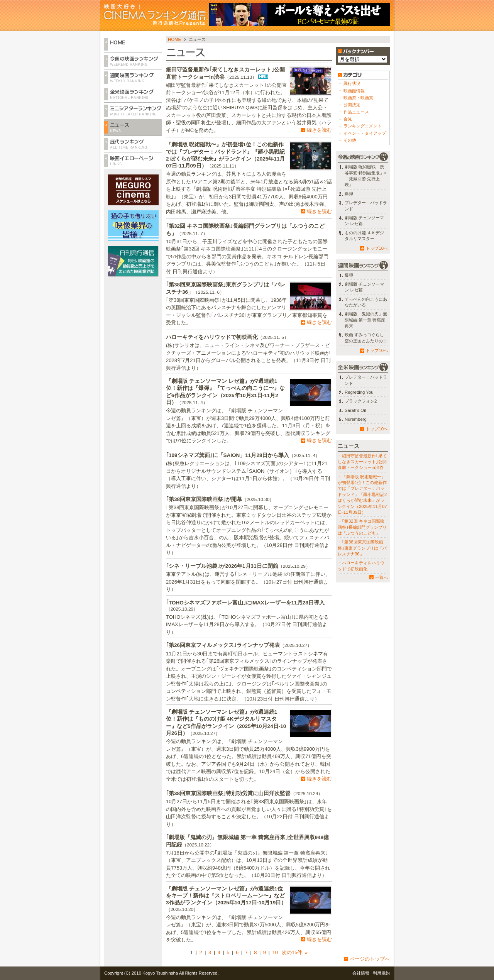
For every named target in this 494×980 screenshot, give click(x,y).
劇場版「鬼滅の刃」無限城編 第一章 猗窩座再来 (366, 320)
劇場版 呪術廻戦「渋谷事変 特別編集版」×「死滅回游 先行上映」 (366, 176)
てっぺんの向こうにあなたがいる (366, 302)
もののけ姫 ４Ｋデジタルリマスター (364, 236)
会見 (348, 119)
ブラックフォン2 (361, 401)
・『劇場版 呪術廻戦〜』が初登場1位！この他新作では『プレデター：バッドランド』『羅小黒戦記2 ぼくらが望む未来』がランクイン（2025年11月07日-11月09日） (362, 494)
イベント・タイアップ (365, 133)
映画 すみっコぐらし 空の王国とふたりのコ (366, 338)
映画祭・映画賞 (358, 98)
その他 (350, 140)
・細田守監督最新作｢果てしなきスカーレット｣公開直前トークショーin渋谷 (362, 462)
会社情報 (361, 973)
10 (275, 952)
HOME (174, 39)
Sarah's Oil (355, 410)
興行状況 (352, 83)
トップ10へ (377, 248)
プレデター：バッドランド (366, 206)
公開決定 (352, 105)
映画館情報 (354, 91)
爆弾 (349, 194)
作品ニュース (356, 112)
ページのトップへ (370, 959)
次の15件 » (294, 952)
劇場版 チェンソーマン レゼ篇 (364, 221)
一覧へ (381, 577)
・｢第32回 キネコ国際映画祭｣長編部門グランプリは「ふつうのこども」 (362, 527)
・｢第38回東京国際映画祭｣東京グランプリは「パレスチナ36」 (362, 548)
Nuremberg (356, 419)
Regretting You (359, 392)
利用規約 (381, 973)
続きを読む (319, 130)
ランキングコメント (363, 126)
